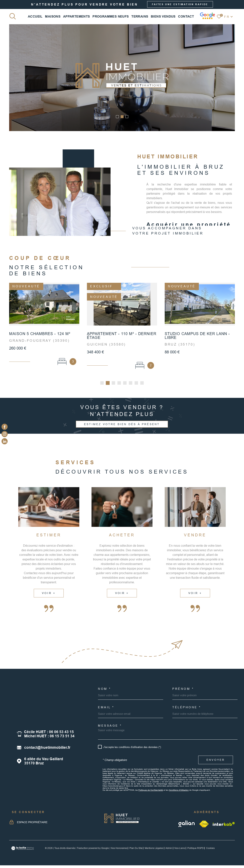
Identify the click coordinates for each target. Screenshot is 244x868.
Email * (106, 709)
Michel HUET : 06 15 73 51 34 (49, 737)
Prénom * (183, 690)
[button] (117, 117)
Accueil (35, 17)
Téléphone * (187, 709)
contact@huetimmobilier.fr (47, 749)
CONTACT (186, 17)
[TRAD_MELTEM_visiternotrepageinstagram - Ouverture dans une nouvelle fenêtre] (5, 434)
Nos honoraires (119, 849)
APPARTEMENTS (77, 17)
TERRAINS (140, 17)
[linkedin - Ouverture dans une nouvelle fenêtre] (5, 441)
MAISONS (53, 17)
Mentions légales (154, 849)
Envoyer (216, 761)
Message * (110, 727)
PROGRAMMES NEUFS (111, 17)
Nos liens (180, 849)
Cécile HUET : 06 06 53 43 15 (49, 733)
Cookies (210, 849)
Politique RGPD (196, 849)
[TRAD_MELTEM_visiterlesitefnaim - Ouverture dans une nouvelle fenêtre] (204, 825)
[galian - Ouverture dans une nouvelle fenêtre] (187, 825)
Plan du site (136, 849)
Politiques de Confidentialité (151, 791)
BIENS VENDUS (163, 17)
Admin (169, 849)
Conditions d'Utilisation (179, 791)
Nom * (105, 690)
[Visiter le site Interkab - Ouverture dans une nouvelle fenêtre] (224, 825)
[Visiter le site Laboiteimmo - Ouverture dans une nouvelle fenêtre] (22, 850)
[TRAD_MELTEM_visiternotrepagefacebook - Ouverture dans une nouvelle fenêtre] (5, 427)
